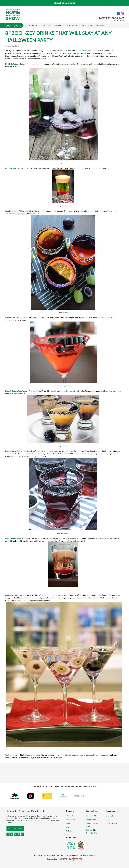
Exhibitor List (58, 25)
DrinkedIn (66, 206)
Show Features (45, 25)
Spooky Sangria (11, 211)
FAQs (108, 820)
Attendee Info (32, 25)
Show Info (110, 816)
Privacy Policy (90, 855)
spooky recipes (82, 50)
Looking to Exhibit (72, 25)
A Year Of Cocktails (66, 590)
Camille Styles (66, 533)
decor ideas (67, 50)
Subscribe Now (15, 828)
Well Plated (66, 312)
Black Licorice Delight (14, 451)
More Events (100, 25)
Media (69, 823)
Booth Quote (14, 26)
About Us (70, 816)
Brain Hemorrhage (13, 538)
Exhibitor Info (87, 25)
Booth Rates (91, 820)
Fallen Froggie (11, 168)
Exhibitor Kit (91, 816)
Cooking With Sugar (66, 386)
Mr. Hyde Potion (12, 64)
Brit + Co (66, 446)
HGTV (66, 163)
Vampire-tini (10, 317)
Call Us (69, 831)
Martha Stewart (66, 750)
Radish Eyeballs (11, 595)
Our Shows (71, 820)
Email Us (70, 827)
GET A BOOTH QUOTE (64, 3)
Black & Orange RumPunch (16, 391)
